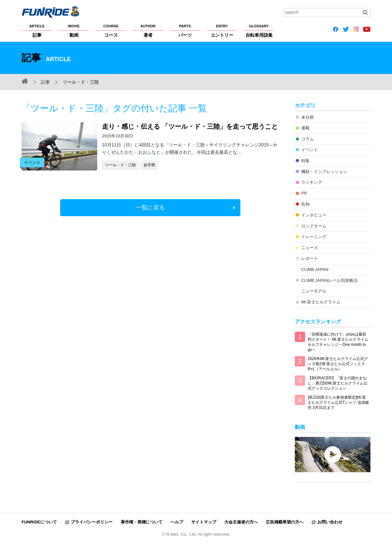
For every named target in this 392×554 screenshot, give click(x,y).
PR (304, 193)
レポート (310, 259)
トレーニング (314, 237)
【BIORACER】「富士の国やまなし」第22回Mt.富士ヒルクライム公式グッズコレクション (338, 383)
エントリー (222, 31)
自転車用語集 (259, 31)
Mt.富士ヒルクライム (321, 302)
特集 (305, 161)
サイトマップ (204, 522)
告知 (305, 204)
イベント (310, 150)
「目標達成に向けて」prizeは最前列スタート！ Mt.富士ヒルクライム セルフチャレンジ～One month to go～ (338, 342)
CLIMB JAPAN (315, 269)
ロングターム (314, 226)
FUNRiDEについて (39, 522)
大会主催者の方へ (241, 522)
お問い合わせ (330, 522)
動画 (74, 31)
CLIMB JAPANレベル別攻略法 (329, 280)
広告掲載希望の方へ (285, 522)
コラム (308, 139)
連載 (305, 128)
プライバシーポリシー (92, 522)
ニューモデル (314, 291)
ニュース (310, 248)
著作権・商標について (142, 522)
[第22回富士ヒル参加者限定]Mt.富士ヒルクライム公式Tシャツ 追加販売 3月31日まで (338, 402)
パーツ (185, 31)
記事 (37, 31)
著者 (148, 31)
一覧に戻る (150, 208)
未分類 (308, 117)
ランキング (312, 182)
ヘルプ (177, 522)
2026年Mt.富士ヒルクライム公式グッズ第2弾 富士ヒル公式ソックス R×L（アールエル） (338, 364)
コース (111, 31)
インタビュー (314, 215)
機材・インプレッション (324, 172)
